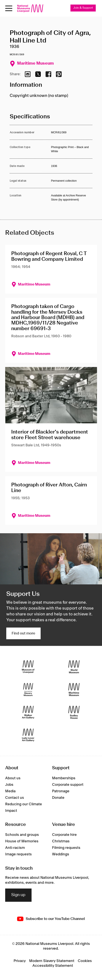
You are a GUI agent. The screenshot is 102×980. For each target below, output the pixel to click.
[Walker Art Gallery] (28, 712)
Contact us (15, 798)
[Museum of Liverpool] (28, 667)
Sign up (18, 895)
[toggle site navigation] (9, 8)
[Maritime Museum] (74, 689)
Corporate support (68, 785)
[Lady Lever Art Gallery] (28, 735)
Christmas (61, 841)
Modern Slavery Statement (52, 961)
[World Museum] (74, 667)
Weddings (61, 854)
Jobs (9, 785)
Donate (58, 798)
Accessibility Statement (53, 966)
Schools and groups (22, 835)
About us (13, 778)
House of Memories (22, 841)
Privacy (20, 961)
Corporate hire (64, 835)
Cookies (85, 961)
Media (10, 791)
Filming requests (66, 848)
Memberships (64, 778)
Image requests (18, 854)
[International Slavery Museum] (28, 689)
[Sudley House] (74, 712)
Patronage (61, 791)
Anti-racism (15, 848)
